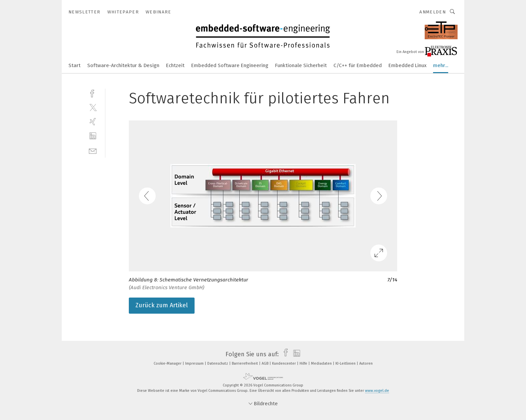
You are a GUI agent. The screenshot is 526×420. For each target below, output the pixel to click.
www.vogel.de (377, 391)
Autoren (366, 363)
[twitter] (93, 107)
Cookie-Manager (168, 363)
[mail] (93, 150)
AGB (266, 363)
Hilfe (304, 363)
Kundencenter (284, 363)
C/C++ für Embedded (358, 65)
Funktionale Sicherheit (301, 65)
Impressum (195, 363)
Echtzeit (175, 65)
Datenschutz (218, 363)
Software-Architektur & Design (123, 65)
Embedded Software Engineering (230, 65)
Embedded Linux (407, 65)
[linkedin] (93, 136)
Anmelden (433, 12)
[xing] (93, 122)
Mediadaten (322, 363)
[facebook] (93, 93)
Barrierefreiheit (245, 363)
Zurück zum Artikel (162, 305)
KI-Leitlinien (346, 363)
